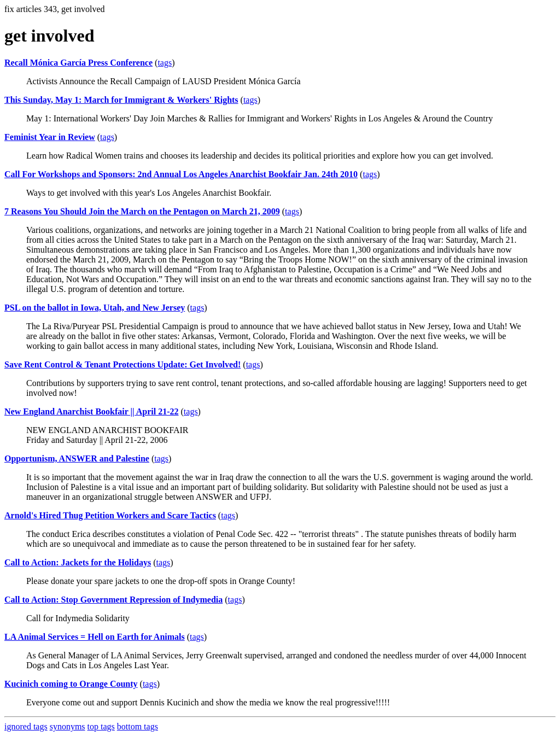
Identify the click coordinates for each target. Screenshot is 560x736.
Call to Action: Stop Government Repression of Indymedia (113, 600)
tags (165, 63)
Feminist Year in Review (50, 137)
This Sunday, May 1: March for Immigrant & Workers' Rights (121, 100)
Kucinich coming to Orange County (71, 684)
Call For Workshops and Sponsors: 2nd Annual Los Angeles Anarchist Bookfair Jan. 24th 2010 (181, 174)
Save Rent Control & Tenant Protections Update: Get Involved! (122, 364)
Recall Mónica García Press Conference (78, 63)
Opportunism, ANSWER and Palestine (77, 458)
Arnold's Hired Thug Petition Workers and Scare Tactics (110, 515)
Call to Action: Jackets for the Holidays (78, 562)
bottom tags (138, 726)
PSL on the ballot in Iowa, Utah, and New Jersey (95, 308)
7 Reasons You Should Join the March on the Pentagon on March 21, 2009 (142, 211)
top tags (101, 726)
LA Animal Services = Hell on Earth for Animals (95, 637)
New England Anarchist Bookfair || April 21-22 (92, 411)
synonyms (68, 726)
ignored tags (26, 726)
